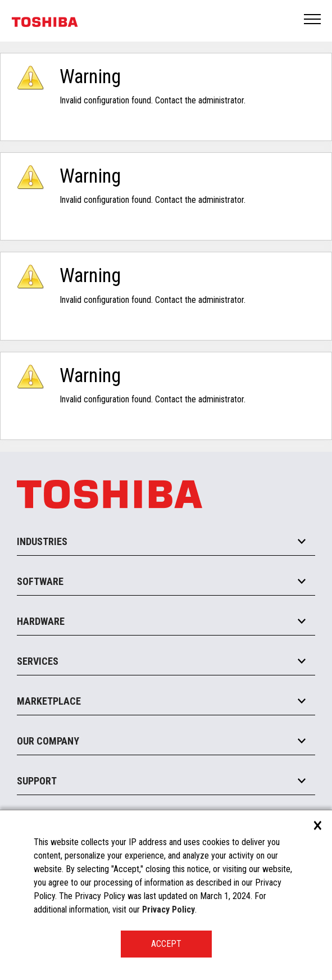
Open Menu (313, 20)
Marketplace (49, 701)
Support (37, 781)
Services (38, 661)
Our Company (48, 741)
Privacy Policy (169, 909)
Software (40, 581)
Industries (42, 541)
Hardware (41, 621)
